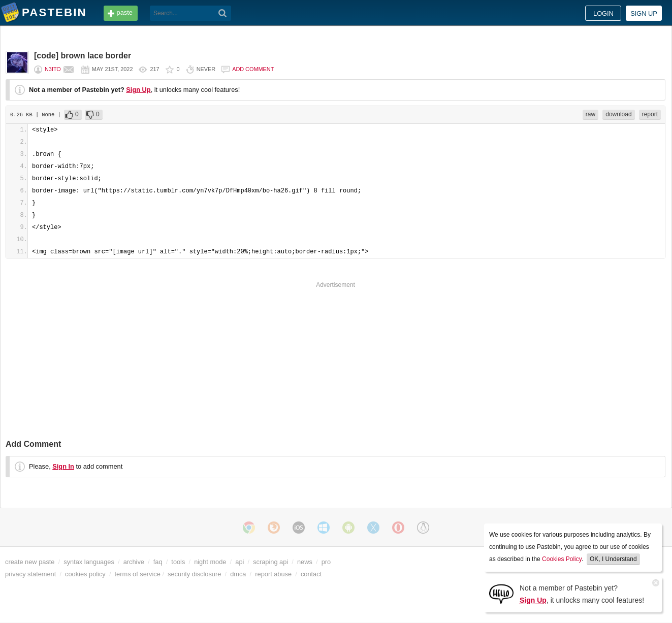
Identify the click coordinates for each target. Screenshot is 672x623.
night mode (210, 562)
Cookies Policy (562, 559)
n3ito (53, 69)
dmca (238, 574)
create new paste (30, 562)
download (618, 114)
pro (326, 562)
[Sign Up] (501, 593)
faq (158, 562)
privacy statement (30, 574)
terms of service (138, 574)
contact (311, 574)
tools (178, 562)
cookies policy (85, 574)
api (239, 562)
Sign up (644, 13)
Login (603, 13)
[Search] (223, 13)
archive (134, 562)
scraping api (270, 562)
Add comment (253, 69)
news (305, 562)
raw (590, 114)
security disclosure (194, 574)
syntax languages (89, 562)
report (650, 114)
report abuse (273, 574)
